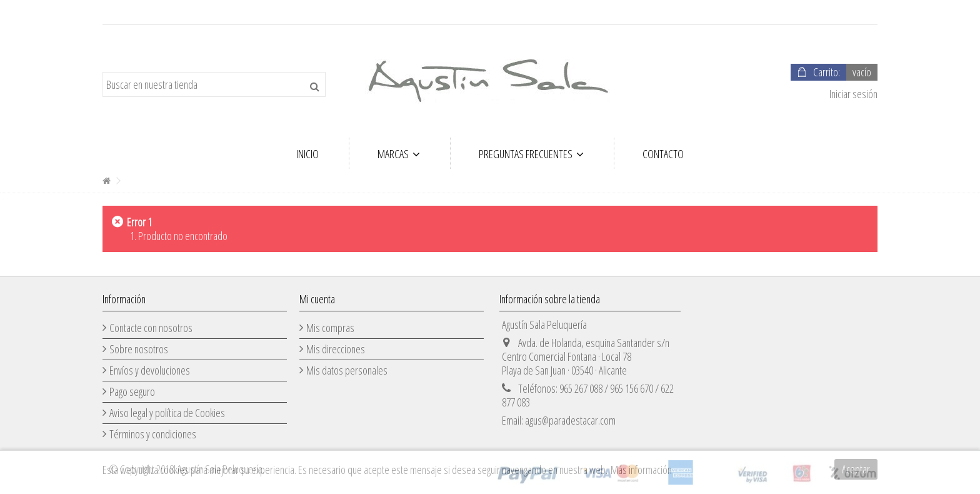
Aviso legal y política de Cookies (167, 413)
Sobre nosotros (139, 349)
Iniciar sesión (852, 94)
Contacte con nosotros (151, 328)
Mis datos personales (347, 370)
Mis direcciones (336, 349)
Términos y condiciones (153, 434)
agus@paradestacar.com (570, 420)
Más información (641, 470)
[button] (398, 153)
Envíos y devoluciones (150, 370)
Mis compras (330, 328)
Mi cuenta (317, 299)
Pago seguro (132, 391)
